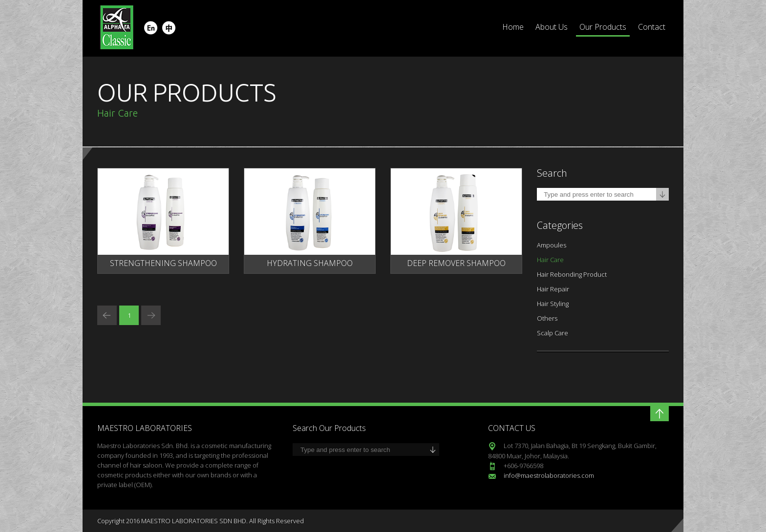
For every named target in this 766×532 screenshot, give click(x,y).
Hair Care (550, 260)
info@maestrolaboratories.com (549, 475)
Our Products (603, 27)
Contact (652, 27)
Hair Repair (553, 289)
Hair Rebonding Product (572, 274)
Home (513, 27)
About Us (552, 27)
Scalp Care (553, 333)
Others (547, 318)
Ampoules (552, 245)
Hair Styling (553, 304)
